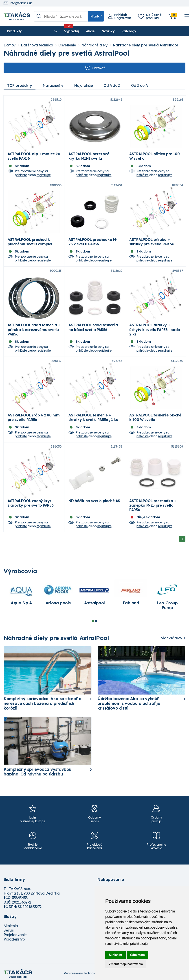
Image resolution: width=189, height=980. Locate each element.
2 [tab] (96, 621)
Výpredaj (71, 31)
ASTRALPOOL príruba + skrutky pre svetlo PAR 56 (152, 242)
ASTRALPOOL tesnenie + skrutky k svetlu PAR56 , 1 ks (93, 417)
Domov (10, 45)
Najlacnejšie (53, 85)
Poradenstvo (14, 939)
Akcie (90, 31)
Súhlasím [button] (115, 955)
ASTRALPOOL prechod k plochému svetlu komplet (30, 242)
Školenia (11, 926)
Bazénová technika (37, 45)
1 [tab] (93, 621)
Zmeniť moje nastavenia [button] (126, 964)
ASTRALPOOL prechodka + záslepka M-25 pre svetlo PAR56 (153, 505)
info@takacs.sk (18, 3)
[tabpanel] (22, 595)
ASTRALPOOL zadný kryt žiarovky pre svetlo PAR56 (31, 503)
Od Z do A (139, 85)
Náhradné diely (94, 45)
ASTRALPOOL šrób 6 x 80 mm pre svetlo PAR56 (34, 417)
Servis (9, 930)
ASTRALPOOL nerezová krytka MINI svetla (89, 156)
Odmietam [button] (137, 955)
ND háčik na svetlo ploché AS (94, 501)
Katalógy (129, 31)
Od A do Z (112, 85)
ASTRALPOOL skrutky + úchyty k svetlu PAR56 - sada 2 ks (155, 329)
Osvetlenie (67, 45)
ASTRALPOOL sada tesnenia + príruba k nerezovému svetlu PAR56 (34, 329)
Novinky (108, 31)
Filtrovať (94, 68)
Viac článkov (172, 638)
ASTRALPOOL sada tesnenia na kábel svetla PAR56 (93, 327)
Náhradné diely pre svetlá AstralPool (145, 45)
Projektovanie (15, 935)
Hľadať (96, 16)
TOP (20, 85)
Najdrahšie (83, 85)
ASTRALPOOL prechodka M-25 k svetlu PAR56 (93, 242)
